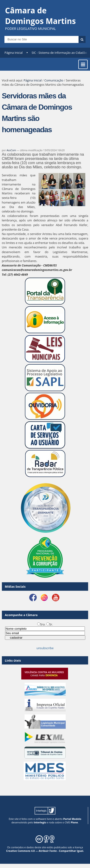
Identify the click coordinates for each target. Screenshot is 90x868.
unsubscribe (45, 648)
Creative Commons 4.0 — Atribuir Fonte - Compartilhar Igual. (45, 851)
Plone (74, 822)
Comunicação (54, 80)
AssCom (11, 150)
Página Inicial (14, 53)
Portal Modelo (72, 819)
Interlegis (40, 822)
